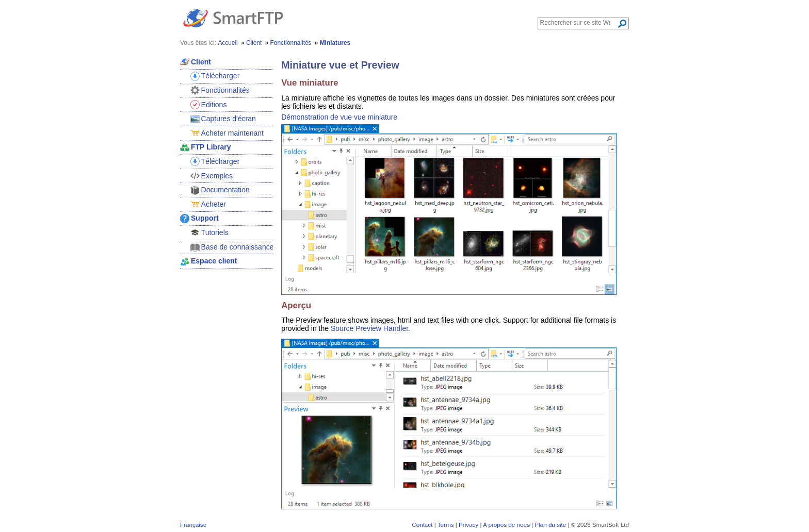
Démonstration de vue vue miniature (339, 117)
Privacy (468, 525)
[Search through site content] (579, 23)
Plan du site (550, 525)
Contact (422, 525)
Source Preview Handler (369, 328)
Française (193, 525)
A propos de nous (506, 525)
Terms (446, 525)
